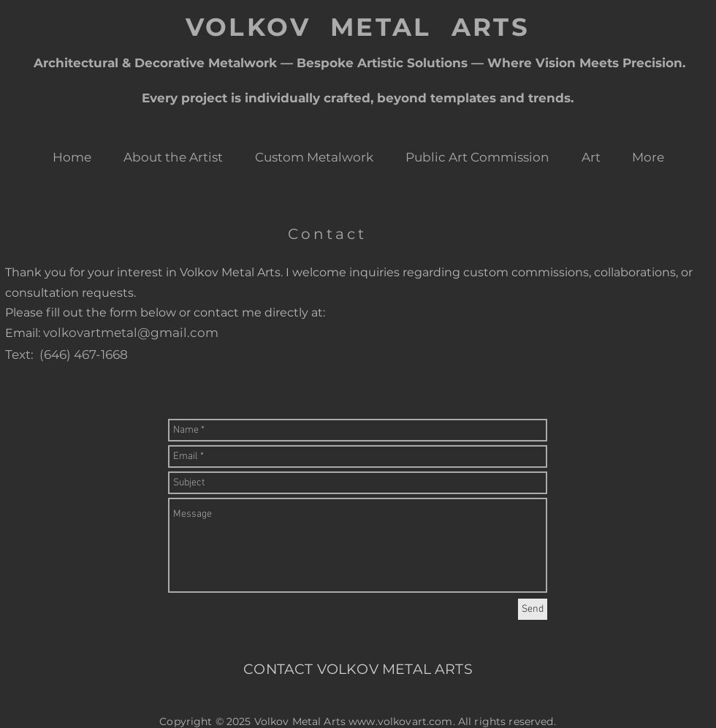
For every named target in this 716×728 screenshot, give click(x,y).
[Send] (533, 609)
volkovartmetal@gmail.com (131, 333)
